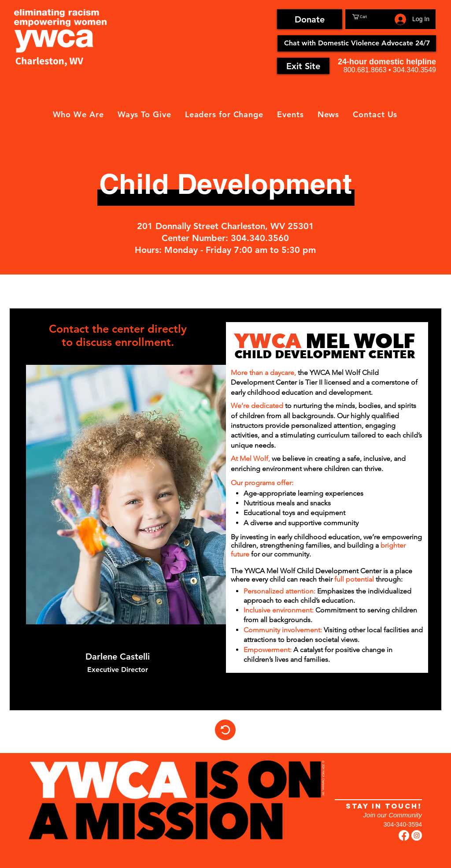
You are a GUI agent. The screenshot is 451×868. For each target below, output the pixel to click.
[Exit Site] (303, 66)
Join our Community (393, 815)
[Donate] (310, 19)
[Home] (225, 730)
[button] (372, 17)
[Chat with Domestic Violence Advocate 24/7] (357, 43)
